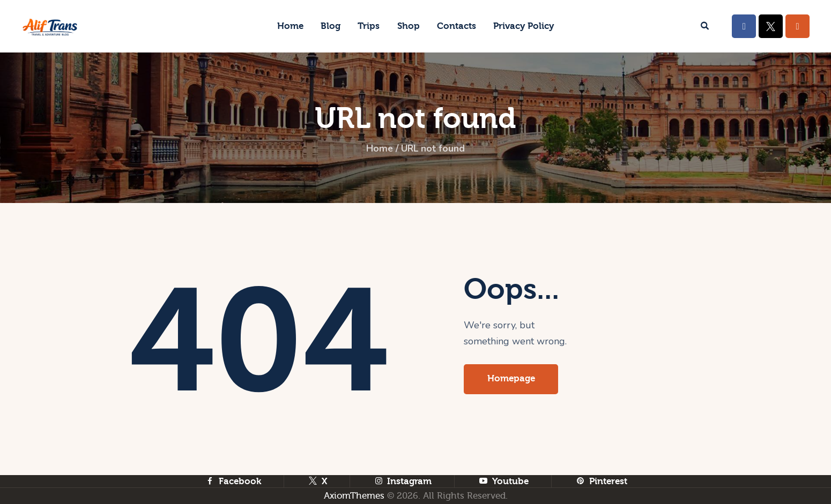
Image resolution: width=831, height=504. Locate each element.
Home (378, 149)
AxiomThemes (354, 496)
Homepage (512, 379)
